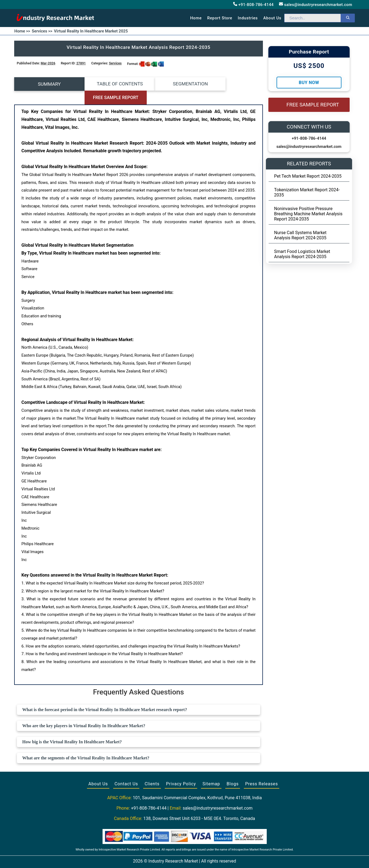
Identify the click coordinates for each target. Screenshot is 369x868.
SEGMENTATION (170, 84)
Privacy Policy (181, 770)
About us (272, 18)
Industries (248, 18)
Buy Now (309, 83)
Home (196, 18)
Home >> (22, 31)
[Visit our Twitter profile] (184, 858)
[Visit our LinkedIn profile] (194, 858)
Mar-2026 (48, 63)
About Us (98, 770)
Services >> (42, 31)
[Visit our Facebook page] (174, 858)
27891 (81, 63)
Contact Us (126, 770)
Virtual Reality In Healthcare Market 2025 (91, 31)
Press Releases (262, 770)
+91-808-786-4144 (253, 5)
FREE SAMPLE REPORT (232, 84)
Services (115, 63)
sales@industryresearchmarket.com (316, 5)
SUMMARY (45, 84)
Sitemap (211, 770)
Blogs (233, 770)
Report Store (220, 18)
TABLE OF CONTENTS (107, 84)
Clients (152, 770)
